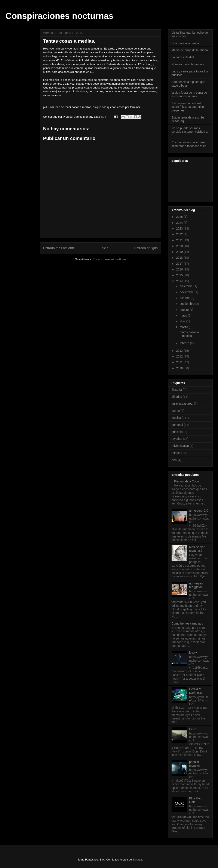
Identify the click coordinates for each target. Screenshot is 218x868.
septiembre (188, 304)
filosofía (177, 390)
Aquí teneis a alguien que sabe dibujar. (188, 84)
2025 (180, 217)
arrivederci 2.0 (199, 511)
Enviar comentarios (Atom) (109, 259)
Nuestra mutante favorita (188, 64)
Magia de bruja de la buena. (190, 50)
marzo (184, 327)
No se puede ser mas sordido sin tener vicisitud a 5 (190, 132)
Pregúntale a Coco (186, 481)
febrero (185, 343)
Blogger (137, 860)
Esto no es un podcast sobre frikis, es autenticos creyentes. (188, 107)
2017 (180, 264)
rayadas (177, 439)
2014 (180, 281)
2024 (180, 223)
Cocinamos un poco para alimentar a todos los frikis (189, 144)
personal (177, 425)
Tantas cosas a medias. (189, 334)
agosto (185, 310)
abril (183, 321)
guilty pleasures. (182, 404)
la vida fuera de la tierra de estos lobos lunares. (189, 94)
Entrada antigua (146, 248)
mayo (184, 315)
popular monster (195, 764)
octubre (185, 298)
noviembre (187, 292)
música (176, 418)
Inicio (104, 248)
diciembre (187, 286)
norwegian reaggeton (196, 585)
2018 (180, 258)
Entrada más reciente (59, 248)
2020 (180, 246)
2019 (180, 252)
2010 (180, 368)
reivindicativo (180, 446)
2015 (180, 275)
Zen (174, 460)
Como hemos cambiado (187, 623)
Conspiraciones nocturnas (60, 16)
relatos (176, 453)
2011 (180, 362)
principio (177, 432)
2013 (180, 351)
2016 (180, 269)
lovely (193, 653)
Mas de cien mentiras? (197, 549)
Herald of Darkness (195, 691)
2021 (180, 240)
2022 (180, 234)
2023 (180, 228)
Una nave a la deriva (185, 43)
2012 (180, 356)
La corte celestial (183, 57)
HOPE (193, 729)
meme (176, 411)
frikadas (177, 397)
